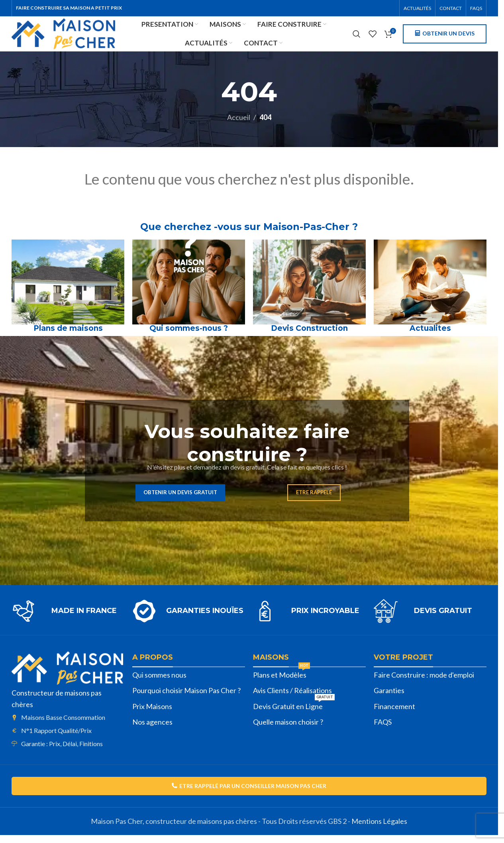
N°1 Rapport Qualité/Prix (56, 738)
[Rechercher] (357, 38)
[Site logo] (74, 37)
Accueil (239, 125)
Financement (394, 713)
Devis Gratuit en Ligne (294, 712)
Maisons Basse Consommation (63, 725)
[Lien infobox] (68, 618)
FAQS (383, 729)
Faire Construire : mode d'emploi (424, 682)
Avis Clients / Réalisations (292, 698)
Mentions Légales (379, 829)
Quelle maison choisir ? (288, 729)
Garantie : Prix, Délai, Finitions (62, 751)
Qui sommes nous (159, 682)
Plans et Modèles (281, 680)
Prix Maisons (152, 713)
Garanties (389, 698)
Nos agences (152, 729)
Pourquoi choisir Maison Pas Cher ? (186, 698)
